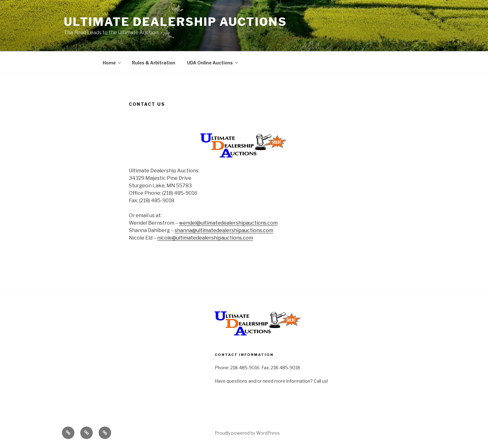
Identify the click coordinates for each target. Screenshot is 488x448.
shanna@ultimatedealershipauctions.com (224, 230)
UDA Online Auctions (213, 63)
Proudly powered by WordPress (247, 433)
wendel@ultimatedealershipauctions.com (228, 223)
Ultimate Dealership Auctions (175, 22)
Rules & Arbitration (154, 63)
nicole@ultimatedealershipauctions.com (205, 238)
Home (112, 63)
